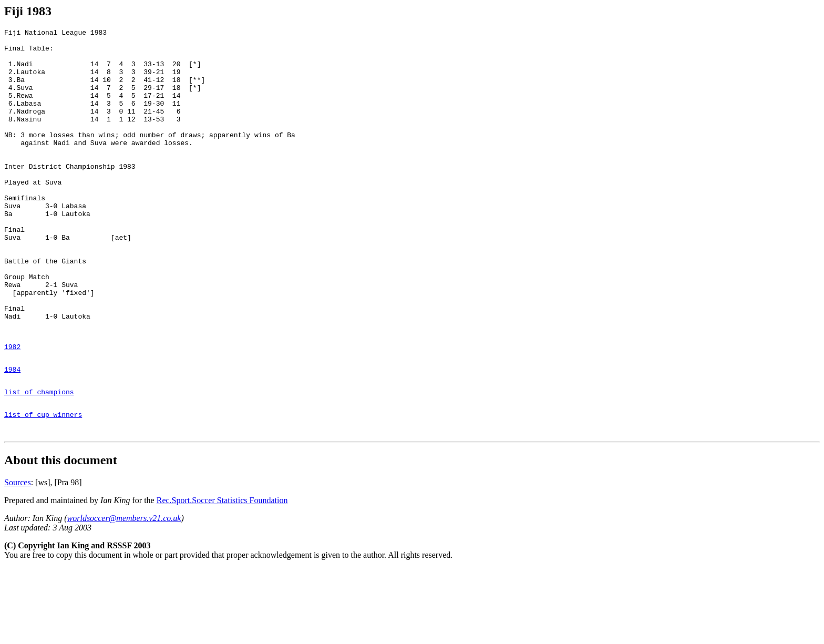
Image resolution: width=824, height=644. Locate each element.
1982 (12, 410)
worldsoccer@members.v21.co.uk (124, 594)
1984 (12, 435)
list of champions (39, 461)
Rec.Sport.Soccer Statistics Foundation (222, 576)
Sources (18, 558)
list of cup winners (43, 487)
